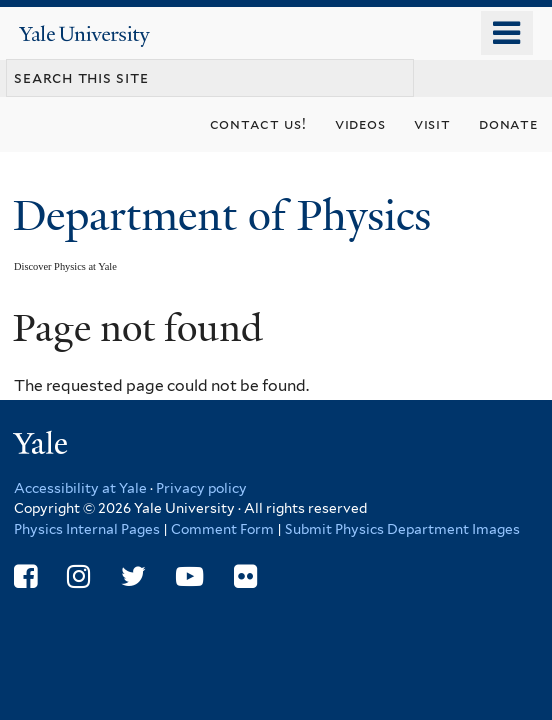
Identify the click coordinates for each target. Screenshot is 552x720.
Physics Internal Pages (87, 529)
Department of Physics (227, 215)
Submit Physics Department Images (402, 529)
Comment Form (222, 529)
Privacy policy (201, 488)
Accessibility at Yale (80, 488)
